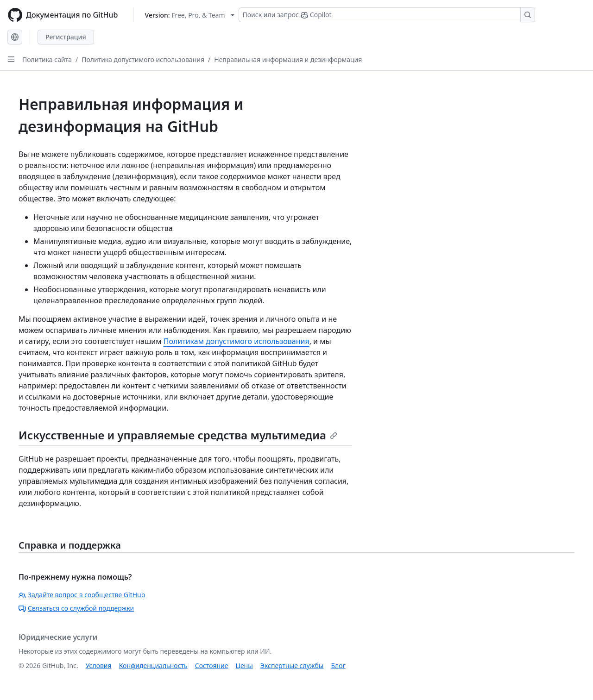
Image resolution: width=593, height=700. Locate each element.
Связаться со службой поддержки (76, 608)
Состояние (212, 666)
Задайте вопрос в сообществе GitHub (82, 595)
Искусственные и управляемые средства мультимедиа (178, 435)
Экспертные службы (292, 666)
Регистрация (66, 37)
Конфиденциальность (153, 666)
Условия (99, 666)
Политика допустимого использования (143, 59)
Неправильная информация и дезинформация (288, 59)
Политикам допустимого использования (237, 341)
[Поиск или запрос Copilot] (387, 15)
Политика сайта (47, 59)
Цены (244, 666)
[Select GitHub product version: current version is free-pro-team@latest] (190, 15)
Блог (338, 666)
